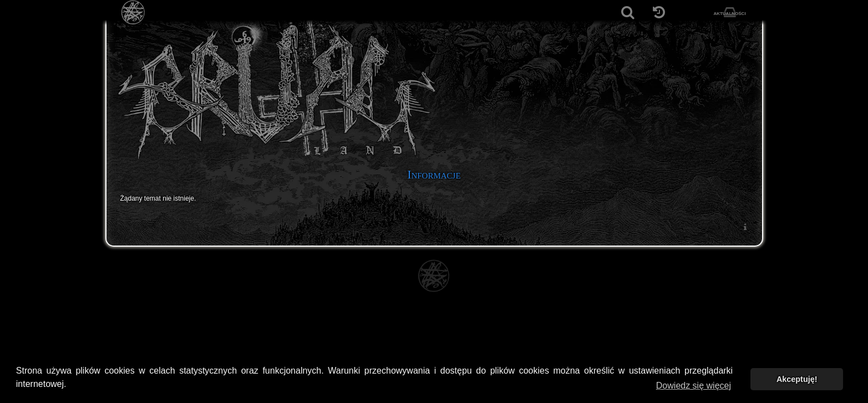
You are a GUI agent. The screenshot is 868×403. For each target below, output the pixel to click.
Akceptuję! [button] (797, 379)
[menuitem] (745, 226)
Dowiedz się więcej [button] (694, 386)
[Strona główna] (133, 12)
